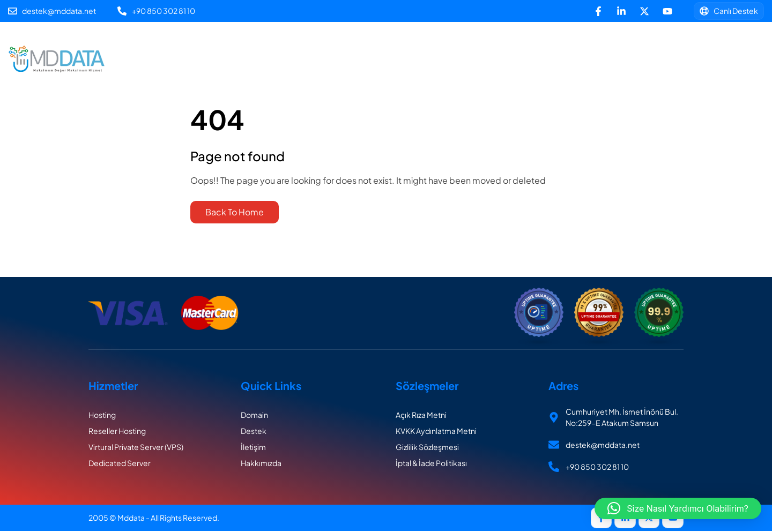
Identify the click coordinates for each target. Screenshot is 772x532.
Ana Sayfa (200, 44)
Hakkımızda (514, 44)
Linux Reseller (378, 44)
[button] (678, 508)
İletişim (385, 75)
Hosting (312, 44)
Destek (333, 75)
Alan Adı (258, 44)
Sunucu (448, 44)
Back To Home (235, 212)
